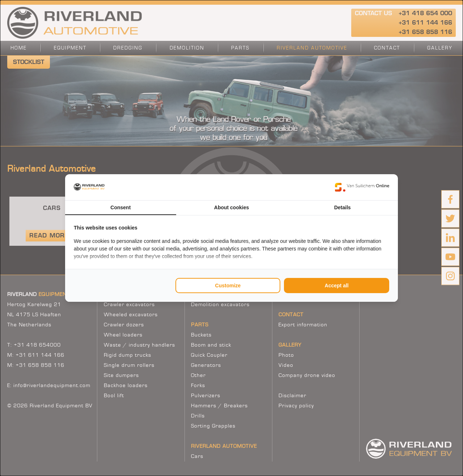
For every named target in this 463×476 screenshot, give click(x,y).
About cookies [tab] (231, 207)
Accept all (337, 286)
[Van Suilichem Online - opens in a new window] (362, 187)
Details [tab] (343, 207)
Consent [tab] (120, 207)
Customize (228, 286)
